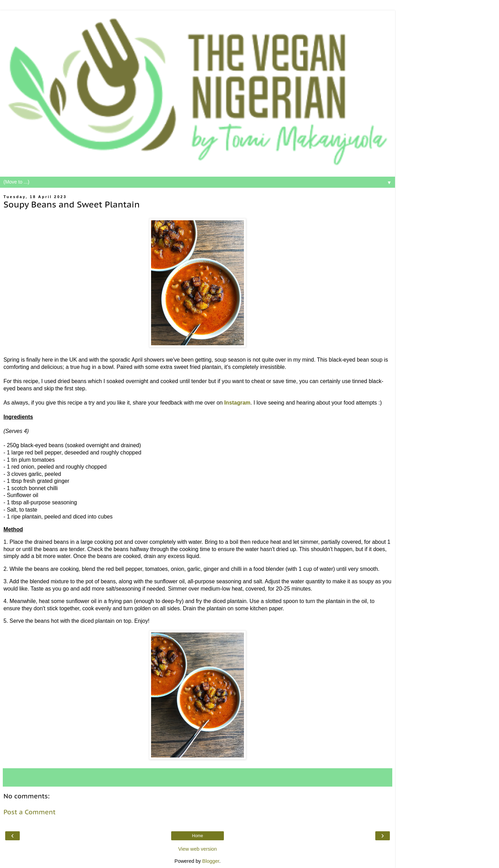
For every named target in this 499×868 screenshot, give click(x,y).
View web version (198, 849)
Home (198, 836)
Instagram (237, 403)
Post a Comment (29, 812)
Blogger (211, 861)
